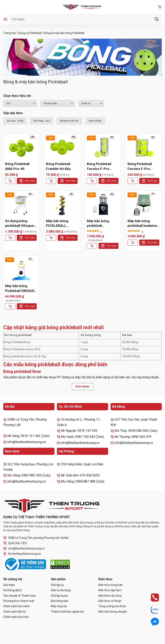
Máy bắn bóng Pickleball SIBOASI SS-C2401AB (20, 289)
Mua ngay (30, 181)
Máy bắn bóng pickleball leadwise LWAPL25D (142, 224)
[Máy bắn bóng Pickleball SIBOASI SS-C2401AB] (21, 269)
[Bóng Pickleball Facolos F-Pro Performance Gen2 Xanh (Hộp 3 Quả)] (103, 148)
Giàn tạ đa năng (61, 590)
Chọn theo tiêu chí (17, 96)
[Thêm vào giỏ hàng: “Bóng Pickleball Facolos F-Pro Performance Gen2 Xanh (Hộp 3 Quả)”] (92, 181)
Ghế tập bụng (59, 596)
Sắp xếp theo (13, 113)
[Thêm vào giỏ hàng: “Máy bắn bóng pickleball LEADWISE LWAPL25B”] (92, 246)
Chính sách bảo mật (16, 617)
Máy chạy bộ (59, 606)
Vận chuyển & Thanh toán (20, 596)
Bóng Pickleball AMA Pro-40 (17, 166)
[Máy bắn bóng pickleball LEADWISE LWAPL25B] (103, 205)
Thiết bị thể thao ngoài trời (67, 612)
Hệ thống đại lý (12, 590)
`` (91, 103)
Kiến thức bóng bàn (111, 585)
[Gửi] (157, 19)
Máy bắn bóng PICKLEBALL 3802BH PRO (57, 224)
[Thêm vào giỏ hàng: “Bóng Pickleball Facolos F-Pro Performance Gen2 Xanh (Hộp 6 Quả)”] (133, 181)
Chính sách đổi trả (15, 612)
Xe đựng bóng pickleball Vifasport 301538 (20, 224)
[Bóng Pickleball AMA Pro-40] (21, 148)
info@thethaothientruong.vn (24, 549)
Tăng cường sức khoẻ (112, 606)
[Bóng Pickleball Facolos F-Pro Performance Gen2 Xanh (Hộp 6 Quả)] (144, 148)
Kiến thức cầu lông (110, 596)
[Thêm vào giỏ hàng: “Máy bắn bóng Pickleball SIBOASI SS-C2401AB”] (10, 306)
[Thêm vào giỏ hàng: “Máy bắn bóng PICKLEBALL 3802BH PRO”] (51, 238)
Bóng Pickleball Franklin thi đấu (58, 166)
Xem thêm (82, 386)
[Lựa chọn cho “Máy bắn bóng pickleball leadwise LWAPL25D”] (133, 243)
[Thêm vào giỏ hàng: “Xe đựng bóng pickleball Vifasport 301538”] (10, 238)
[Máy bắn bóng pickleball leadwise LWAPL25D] (144, 205)
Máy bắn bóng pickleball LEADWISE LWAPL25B (98, 224)
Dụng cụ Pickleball (30, 33)
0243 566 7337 (15, 543)
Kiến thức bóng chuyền (113, 612)
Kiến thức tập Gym (110, 590)
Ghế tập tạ (57, 585)
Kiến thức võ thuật (110, 601)
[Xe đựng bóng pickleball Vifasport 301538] (21, 205)
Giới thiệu (9, 585)
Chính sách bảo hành (16, 606)
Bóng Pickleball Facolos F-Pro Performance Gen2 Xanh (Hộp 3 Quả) (102, 167)
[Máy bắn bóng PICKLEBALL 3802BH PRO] (62, 205)
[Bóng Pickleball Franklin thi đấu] (62, 148)
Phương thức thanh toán (19, 601)
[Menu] (5, 19)
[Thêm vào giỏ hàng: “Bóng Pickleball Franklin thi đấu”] (51, 181)
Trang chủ (10, 33)
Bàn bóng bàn (60, 601)
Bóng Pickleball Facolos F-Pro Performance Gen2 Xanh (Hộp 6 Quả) (143, 167)
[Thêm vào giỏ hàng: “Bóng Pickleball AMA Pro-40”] (10, 181)
